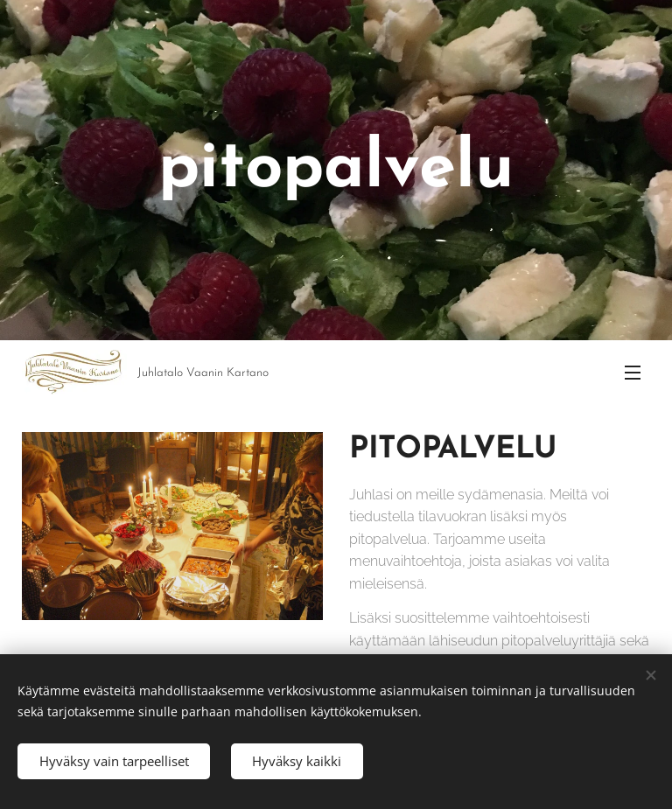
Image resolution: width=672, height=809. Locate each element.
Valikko (633, 373)
